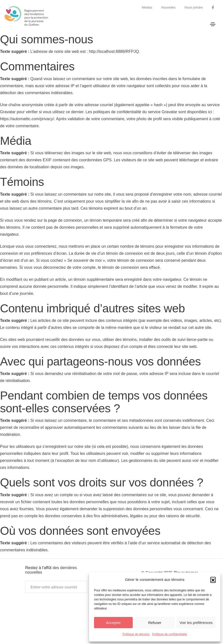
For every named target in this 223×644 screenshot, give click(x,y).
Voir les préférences (196, 623)
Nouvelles (168, 7)
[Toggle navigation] (213, 24)
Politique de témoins (136, 634)
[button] (213, 580)
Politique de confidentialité (169, 634)
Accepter (113, 623)
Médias (147, 7)
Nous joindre (194, 7)
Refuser (155, 623)
